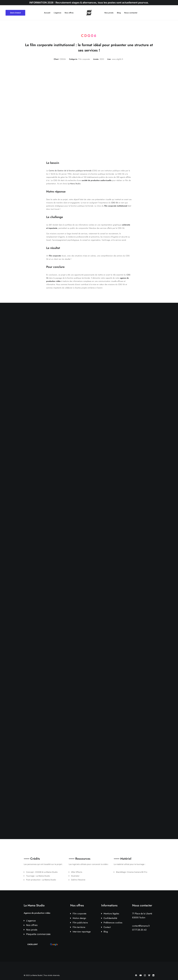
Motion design (79, 918)
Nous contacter (131, 13)
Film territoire (79, 927)
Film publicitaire (80, 923)
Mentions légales (111, 914)
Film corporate (79, 914)
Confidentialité (110, 918)
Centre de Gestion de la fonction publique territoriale (70, 171)
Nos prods (109, 13)
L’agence (57, 13)
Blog (119, 13)
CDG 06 (115, 203)
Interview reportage (82, 932)
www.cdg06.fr (117, 59)
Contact (107, 927)
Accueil (47, 13)
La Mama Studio (74, 184)
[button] (43, 944)
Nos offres (69, 13)
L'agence (31, 921)
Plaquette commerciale (38, 934)
